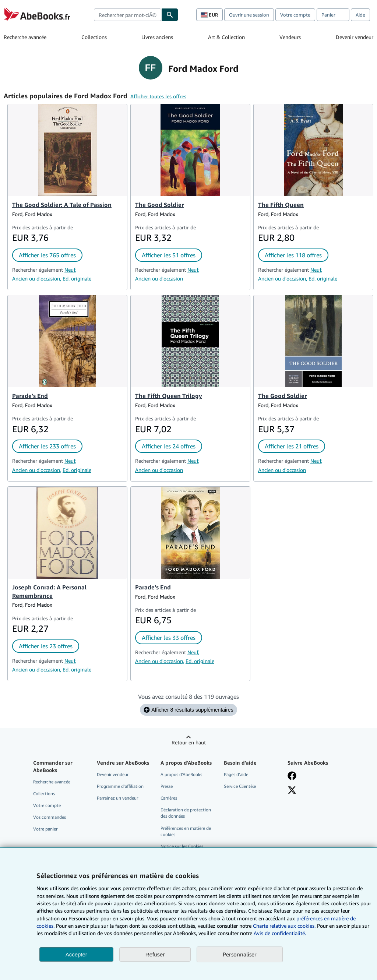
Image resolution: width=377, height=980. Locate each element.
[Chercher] (170, 15)
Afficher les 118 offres (293, 255)
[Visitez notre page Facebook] (292, 776)
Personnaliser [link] (240, 954)
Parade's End (30, 396)
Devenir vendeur (355, 37)
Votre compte (295, 15)
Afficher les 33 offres (169, 638)
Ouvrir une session (249, 15)
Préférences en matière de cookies (186, 831)
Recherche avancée (25, 37)
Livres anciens (157, 37)
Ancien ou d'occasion (159, 279)
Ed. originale (77, 279)
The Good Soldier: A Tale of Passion (62, 205)
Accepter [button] (76, 954)
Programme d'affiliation (120, 786)
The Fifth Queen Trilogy (169, 396)
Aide (360, 15)
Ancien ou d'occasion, (37, 279)
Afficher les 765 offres (47, 255)
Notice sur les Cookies (182, 846)
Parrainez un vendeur (117, 798)
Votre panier (45, 829)
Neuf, (70, 270)
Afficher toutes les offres (158, 96)
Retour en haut (189, 742)
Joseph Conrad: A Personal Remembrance (49, 591)
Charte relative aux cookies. (285, 926)
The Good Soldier (159, 205)
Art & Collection (226, 37)
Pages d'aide (236, 774)
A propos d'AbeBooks (181, 774)
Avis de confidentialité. (280, 933)
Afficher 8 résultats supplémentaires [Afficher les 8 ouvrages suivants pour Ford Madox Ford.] (188, 710)
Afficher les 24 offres (169, 446)
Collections (94, 37)
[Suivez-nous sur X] (292, 790)
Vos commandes (50, 817)
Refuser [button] (155, 954)
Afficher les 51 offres (169, 255)
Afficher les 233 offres (47, 446)
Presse (167, 786)
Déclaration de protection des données (186, 813)
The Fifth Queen (281, 205)
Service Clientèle (240, 786)
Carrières (169, 798)
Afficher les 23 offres (46, 646)
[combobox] (128, 15)
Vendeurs (290, 37)
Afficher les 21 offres (292, 446)
